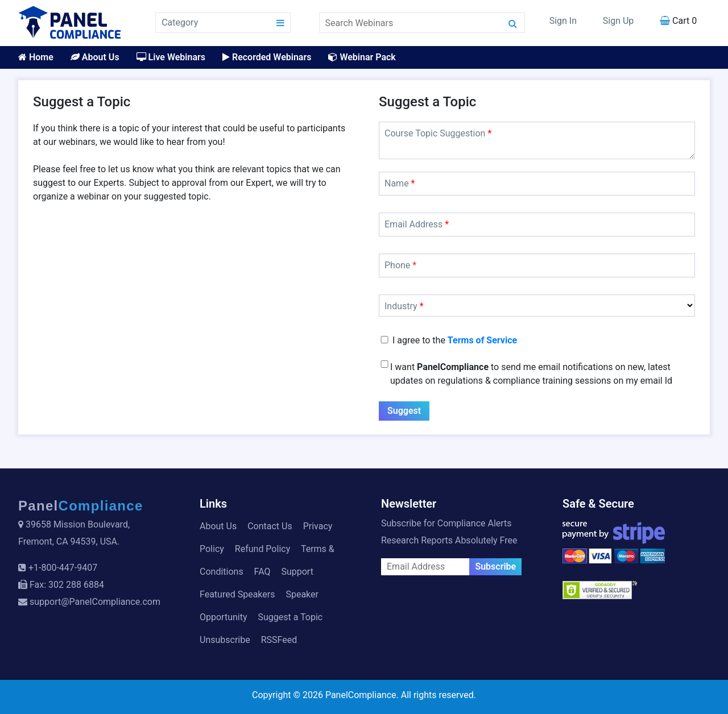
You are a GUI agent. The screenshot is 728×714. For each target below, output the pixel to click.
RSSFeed (279, 640)
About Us (95, 57)
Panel (81, 506)
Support (297, 572)
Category (180, 22)
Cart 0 (678, 21)
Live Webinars (171, 57)
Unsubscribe (225, 640)
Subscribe (495, 566)
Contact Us (270, 526)
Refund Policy (262, 549)
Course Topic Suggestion (438, 133)
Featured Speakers (237, 594)
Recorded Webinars (267, 57)
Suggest (404, 411)
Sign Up (619, 21)
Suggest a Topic (290, 617)
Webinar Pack (362, 57)
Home (36, 57)
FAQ (262, 572)
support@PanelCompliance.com (95, 602)
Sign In (563, 21)
